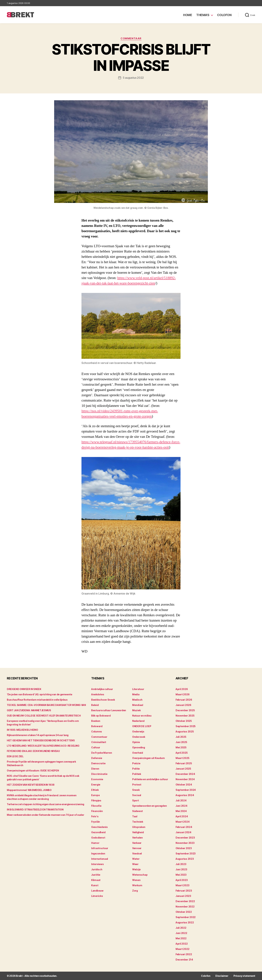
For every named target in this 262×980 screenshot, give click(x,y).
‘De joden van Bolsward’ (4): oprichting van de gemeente (40, 694)
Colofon (224, 15)
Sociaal (137, 795)
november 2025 (185, 716)
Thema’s (203, 15)
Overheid (138, 753)
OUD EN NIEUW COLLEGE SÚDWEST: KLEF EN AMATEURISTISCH (44, 716)
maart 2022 (182, 949)
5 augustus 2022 (133, 78)
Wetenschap (140, 875)
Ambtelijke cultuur (102, 689)
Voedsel (137, 853)
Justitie (96, 875)
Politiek (137, 774)
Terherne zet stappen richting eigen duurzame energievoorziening (46, 804)
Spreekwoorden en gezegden (149, 806)
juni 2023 (181, 869)
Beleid (95, 705)
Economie (97, 779)
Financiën (97, 811)
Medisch (137, 700)
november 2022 (185, 907)
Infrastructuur (100, 848)
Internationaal (100, 859)
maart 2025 (182, 758)
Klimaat (96, 880)
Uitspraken (139, 827)
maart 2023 (182, 885)
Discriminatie (99, 774)
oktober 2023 (184, 848)
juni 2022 (181, 933)
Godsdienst (98, 838)
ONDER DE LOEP (142, 726)
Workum (137, 885)
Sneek (136, 790)
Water (136, 859)
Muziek (136, 710)
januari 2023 (183, 896)
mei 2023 (181, 875)
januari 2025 (183, 769)
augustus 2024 (185, 795)
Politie (136, 769)
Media (136, 694)
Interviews (97, 864)
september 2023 (186, 853)
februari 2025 (184, 763)
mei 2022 (181, 938)
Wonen (136, 880)
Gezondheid (98, 832)
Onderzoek (139, 737)
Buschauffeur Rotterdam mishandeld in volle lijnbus (37, 700)
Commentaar (131, 38)
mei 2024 (181, 811)
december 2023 (185, 838)
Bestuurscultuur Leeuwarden (109, 710)
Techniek (138, 822)
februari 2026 (184, 700)
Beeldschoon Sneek (103, 700)
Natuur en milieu (142, 716)
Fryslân (96, 822)
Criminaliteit (99, 742)
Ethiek (95, 790)
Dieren (95, 769)
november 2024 (185, 779)
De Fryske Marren (102, 753)
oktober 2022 (184, 912)
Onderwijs (138, 731)
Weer (135, 864)
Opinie (136, 742)
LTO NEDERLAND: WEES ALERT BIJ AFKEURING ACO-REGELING (43, 746)
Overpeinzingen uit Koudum (148, 758)
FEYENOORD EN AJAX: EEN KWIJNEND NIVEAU (33, 751)
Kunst (95, 885)
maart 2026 (182, 694)
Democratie (98, 763)
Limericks (97, 896)
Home (188, 15)
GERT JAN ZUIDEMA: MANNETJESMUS (29, 710)
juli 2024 (181, 800)
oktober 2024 (184, 785)
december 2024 (185, 774)
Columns (97, 731)
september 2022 (186, 917)
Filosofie (96, 806)
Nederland (138, 721)
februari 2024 (184, 827)
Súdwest (137, 811)
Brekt (19, 976)
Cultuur (96, 747)
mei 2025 (181, 747)
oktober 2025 (184, 721)
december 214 (184, 960)
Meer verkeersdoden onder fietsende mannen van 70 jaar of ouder (45, 815)
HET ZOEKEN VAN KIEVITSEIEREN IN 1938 (31, 785)
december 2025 (185, 710)
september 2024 (186, 790)
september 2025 (186, 726)
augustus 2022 (185, 922)
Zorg (135, 891)
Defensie (97, 758)
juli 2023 (181, 864)
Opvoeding (139, 747)
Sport (136, 800)
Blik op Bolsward (101, 716)
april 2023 (182, 880)
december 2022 (185, 901)
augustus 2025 (185, 731)
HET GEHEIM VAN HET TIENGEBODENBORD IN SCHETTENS (41, 740)
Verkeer (137, 843)
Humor (95, 843)
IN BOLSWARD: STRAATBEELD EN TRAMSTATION (35, 810)
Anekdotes (98, 694)
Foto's (95, 816)
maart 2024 (182, 822)
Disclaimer (222, 976)
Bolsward (97, 726)
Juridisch (97, 869)
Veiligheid (138, 832)
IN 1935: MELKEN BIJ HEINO (22, 730)
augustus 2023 (185, 859)
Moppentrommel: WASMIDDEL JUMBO (29, 790)
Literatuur (138, 689)
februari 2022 (184, 954)
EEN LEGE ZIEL (15, 756)
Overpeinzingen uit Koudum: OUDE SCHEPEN (33, 771)
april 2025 (182, 753)
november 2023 (185, 843)
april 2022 (182, 944)
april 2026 (182, 689)
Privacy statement (244, 976)
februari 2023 (184, 891)
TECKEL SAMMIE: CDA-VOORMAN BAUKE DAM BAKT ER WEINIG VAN (46, 705)
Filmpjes (96, 800)
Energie (96, 785)
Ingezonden (98, 853)
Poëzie (136, 763)
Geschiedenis (99, 827)
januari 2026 (183, 705)
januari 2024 (183, 832)
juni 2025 (181, 742)
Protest (137, 785)
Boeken (96, 721)
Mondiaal (138, 705)
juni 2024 (181, 806)
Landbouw (97, 891)
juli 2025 (181, 737)
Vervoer (137, 848)
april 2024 (182, 816)
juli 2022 (181, 928)
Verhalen (137, 838)
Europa (95, 795)
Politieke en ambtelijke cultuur (150, 779)
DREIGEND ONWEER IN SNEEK (24, 689)
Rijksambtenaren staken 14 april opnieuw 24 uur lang (38, 735)
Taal (135, 816)
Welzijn (136, 869)
